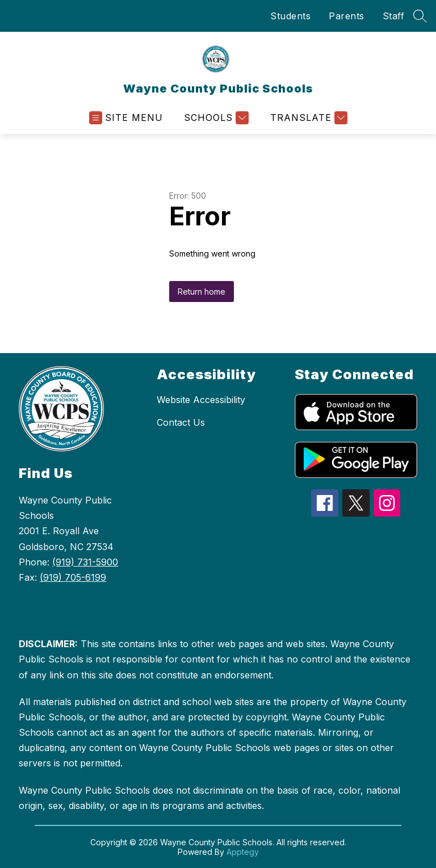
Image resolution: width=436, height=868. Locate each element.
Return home (202, 292)
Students (290, 16)
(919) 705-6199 (73, 577)
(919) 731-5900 (85, 562)
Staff (394, 16)
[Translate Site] (307, 118)
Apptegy (243, 852)
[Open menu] (126, 118)
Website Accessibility (201, 400)
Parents (347, 16)
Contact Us (181, 422)
